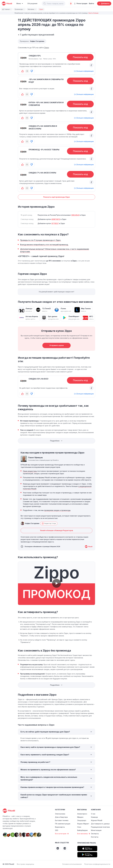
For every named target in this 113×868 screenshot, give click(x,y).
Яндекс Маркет (83, 824)
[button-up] (23, 71)
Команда (94, 817)
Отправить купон (57, 345)
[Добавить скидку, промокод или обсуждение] (104, 4)
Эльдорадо (82, 820)
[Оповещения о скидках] (71, 4)
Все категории (62, 834)
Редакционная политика (100, 827)
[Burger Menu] (20, 4)
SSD (57, 830)
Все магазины (84, 834)
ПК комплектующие (63, 824)
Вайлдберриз (82, 830)
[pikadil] (7, 4)
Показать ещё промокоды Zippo (57, 197)
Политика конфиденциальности (97, 864)
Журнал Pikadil (97, 820)
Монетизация (96, 830)
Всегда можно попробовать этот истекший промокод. (44, 245)
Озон (79, 827)
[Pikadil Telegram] (65, 848)
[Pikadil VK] (58, 848)
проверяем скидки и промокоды (57, 510)
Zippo (47, 48)
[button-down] (32, 71)
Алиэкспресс (82, 814)
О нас (93, 814)
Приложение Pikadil (87, 843)
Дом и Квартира (61, 817)
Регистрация (81, 3)
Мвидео (80, 817)
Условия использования (72, 864)
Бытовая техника (62, 820)
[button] (45, 4)
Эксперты (95, 834)
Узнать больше (93, 13)
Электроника (60, 814)
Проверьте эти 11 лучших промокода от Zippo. (41, 240)
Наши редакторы (30, 471)
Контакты (95, 837)
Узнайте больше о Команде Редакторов (57, 530)
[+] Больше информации (84, 71)
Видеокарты (60, 827)
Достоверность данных (100, 824)
